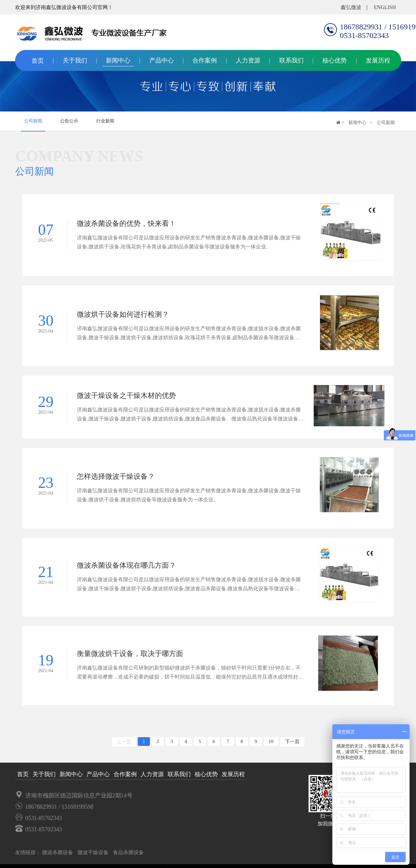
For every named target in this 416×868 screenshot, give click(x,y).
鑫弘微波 (351, 7)
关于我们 (75, 60)
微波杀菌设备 (58, 856)
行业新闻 (105, 121)
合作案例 (205, 60)
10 (271, 745)
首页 (38, 61)
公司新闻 (33, 121)
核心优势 (335, 60)
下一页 (292, 745)
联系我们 (291, 60)
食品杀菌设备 (128, 856)
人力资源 (248, 60)
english (385, 7)
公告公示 (69, 121)
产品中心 (162, 60)
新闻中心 (118, 60)
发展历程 (378, 60)
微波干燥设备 (93, 856)
